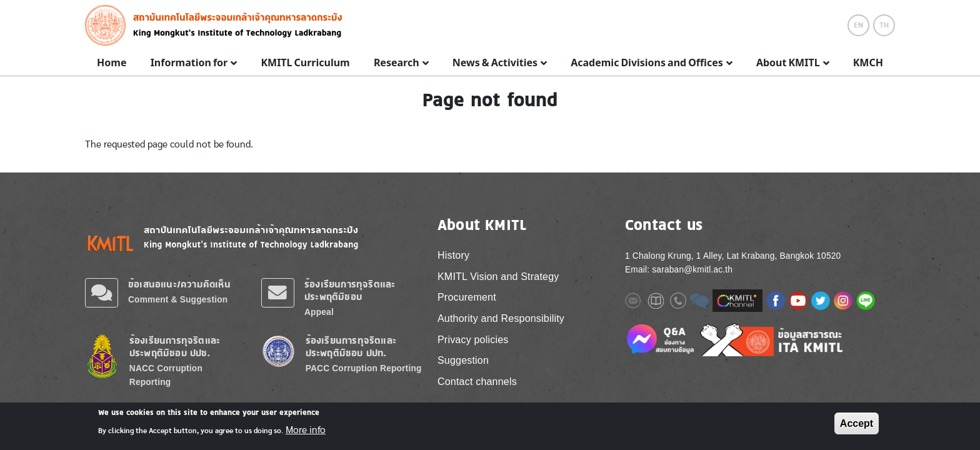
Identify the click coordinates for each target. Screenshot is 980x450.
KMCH (868, 63)
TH (884, 25)
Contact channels (477, 382)
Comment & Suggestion (178, 300)
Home (112, 63)
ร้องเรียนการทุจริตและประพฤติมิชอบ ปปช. (175, 347)
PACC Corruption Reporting (364, 368)
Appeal (319, 312)
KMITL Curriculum (305, 63)
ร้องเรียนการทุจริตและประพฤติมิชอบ (350, 290)
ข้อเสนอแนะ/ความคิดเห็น (179, 284)
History (453, 255)
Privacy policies (473, 340)
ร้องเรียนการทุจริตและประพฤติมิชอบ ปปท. (351, 347)
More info (306, 430)
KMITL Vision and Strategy (498, 277)
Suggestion (463, 360)
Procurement (467, 297)
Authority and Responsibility (501, 318)
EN (858, 25)
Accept (857, 423)
